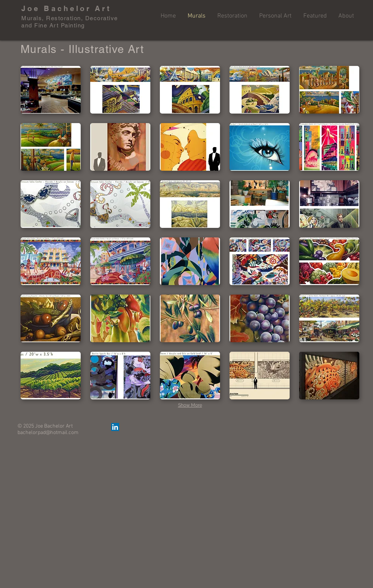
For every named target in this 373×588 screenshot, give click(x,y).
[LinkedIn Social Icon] (115, 427)
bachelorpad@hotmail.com (48, 433)
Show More (190, 405)
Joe (31, 8)
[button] (51, 90)
